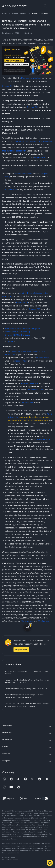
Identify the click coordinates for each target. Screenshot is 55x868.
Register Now (21, 650)
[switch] (45, 799)
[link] (19, 14)
